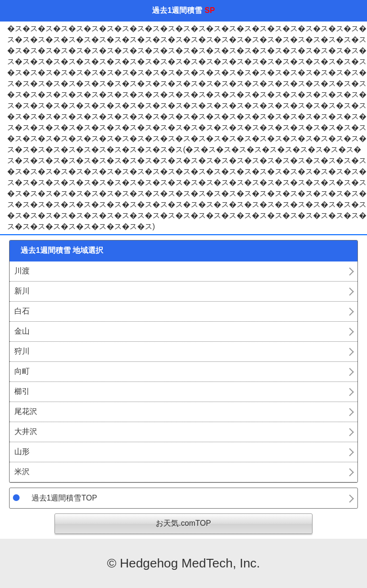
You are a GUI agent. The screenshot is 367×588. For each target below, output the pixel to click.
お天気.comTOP (183, 523)
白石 (22, 311)
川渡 (22, 271)
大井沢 (26, 431)
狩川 (22, 351)
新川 (22, 291)
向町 (22, 371)
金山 (22, 331)
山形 (22, 452)
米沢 (22, 472)
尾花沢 (26, 411)
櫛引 (22, 391)
